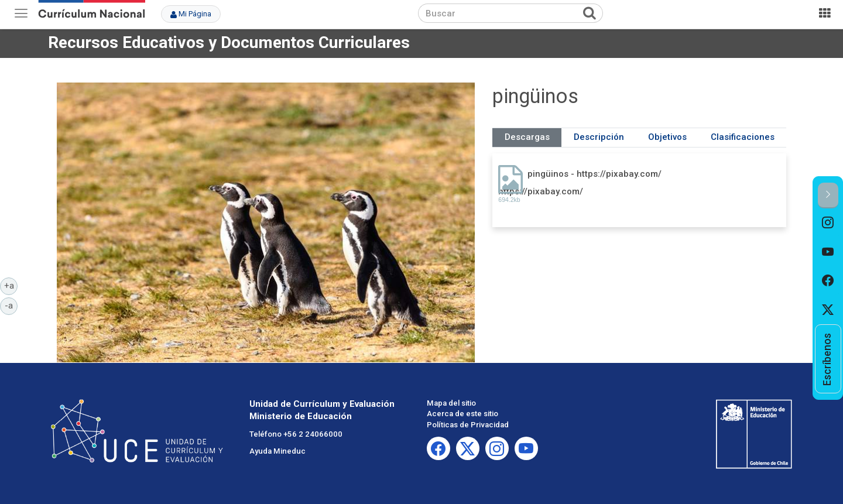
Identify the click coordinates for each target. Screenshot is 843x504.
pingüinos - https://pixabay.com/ (594, 174)
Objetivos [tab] (667, 137)
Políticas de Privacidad (468, 425)
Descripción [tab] (599, 137)
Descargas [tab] (527, 137)
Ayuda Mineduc (277, 451)
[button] (828, 195)
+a (11, 285)
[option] (828, 223)
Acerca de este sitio (462, 414)
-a (11, 305)
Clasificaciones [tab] (743, 137)
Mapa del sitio (451, 403)
